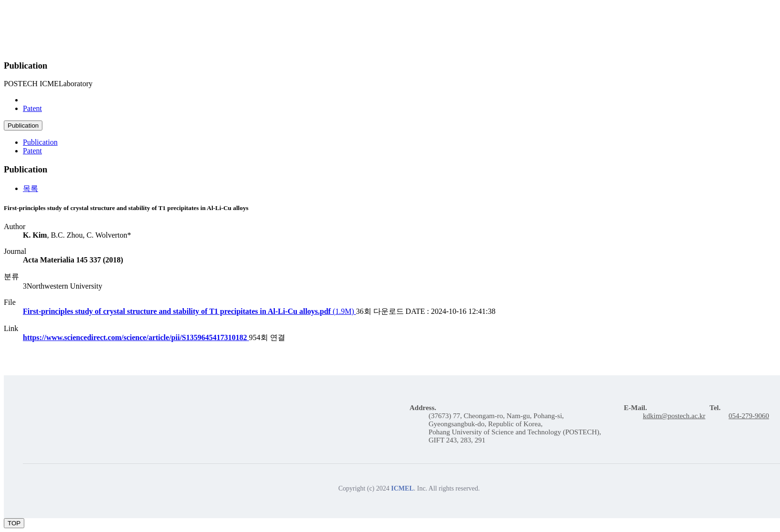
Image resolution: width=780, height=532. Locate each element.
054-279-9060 (749, 416)
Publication (40, 100)
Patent (32, 108)
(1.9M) (190, 311)
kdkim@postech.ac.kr (674, 416)
